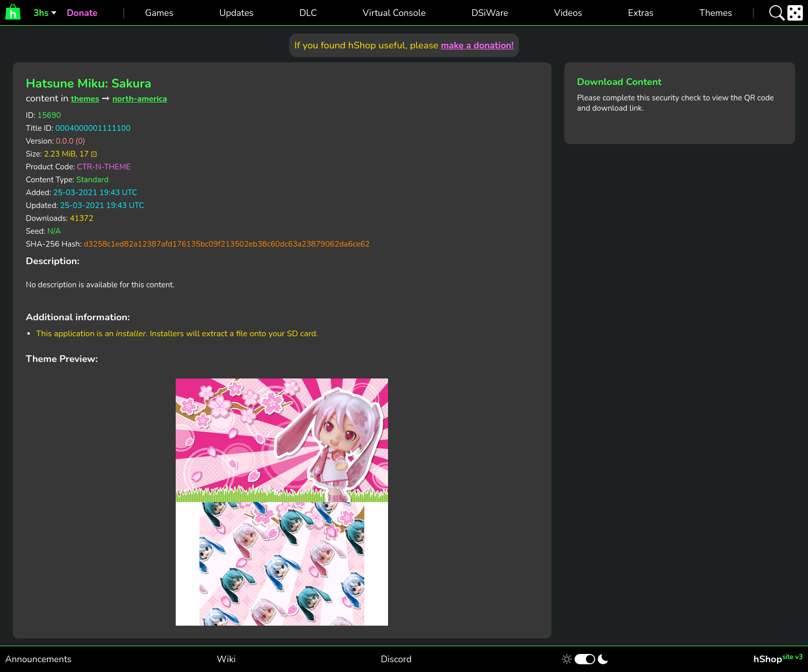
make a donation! (477, 45)
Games (159, 13)
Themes (716, 13)
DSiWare (490, 13)
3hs (41, 13)
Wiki (226, 659)
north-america (140, 99)
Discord (396, 659)
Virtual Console (394, 13)
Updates (236, 13)
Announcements (38, 659)
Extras (641, 13)
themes (85, 99)
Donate (82, 13)
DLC (308, 13)
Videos (568, 13)
